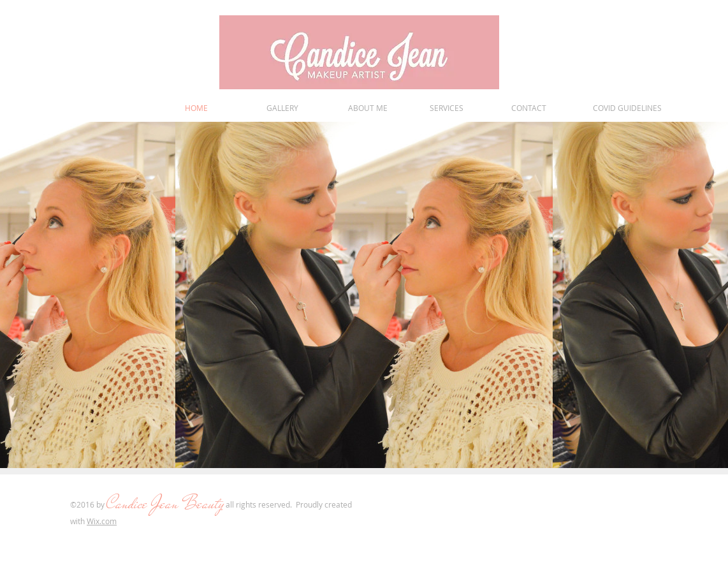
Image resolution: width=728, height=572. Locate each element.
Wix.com (102, 521)
